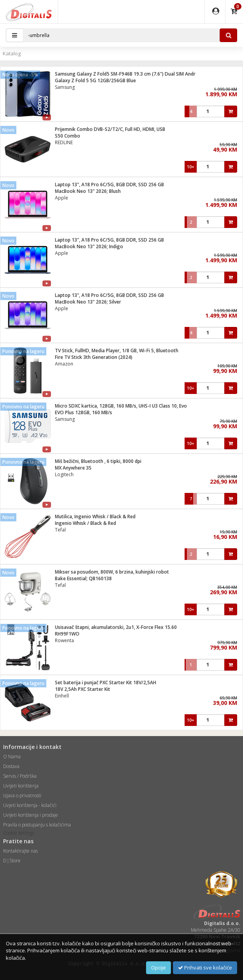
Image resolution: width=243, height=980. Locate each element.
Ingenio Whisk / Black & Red (85, 523)
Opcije (158, 968)
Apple (62, 198)
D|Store (12, 861)
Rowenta (64, 640)
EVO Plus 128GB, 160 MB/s (84, 412)
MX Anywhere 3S (73, 468)
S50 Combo (68, 136)
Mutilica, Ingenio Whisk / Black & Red (95, 516)
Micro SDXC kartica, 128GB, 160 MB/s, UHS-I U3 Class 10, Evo (121, 406)
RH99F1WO (67, 634)
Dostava (11, 766)
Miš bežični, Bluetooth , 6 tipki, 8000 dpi (98, 461)
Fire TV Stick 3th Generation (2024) (94, 357)
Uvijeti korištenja (21, 786)
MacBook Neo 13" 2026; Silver (88, 302)
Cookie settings (19, 833)
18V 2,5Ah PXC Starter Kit (83, 689)
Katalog (12, 53)
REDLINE (64, 142)
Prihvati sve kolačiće (205, 968)
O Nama (12, 757)
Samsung (65, 87)
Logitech (64, 474)
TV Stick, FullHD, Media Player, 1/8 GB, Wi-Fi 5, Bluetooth (117, 351)
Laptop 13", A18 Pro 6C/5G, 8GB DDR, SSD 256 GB (109, 185)
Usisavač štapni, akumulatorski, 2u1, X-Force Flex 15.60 (116, 627)
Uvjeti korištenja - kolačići (30, 805)
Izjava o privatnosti (22, 795)
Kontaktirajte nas (20, 851)
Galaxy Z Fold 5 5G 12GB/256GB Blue (95, 80)
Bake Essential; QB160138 (83, 578)
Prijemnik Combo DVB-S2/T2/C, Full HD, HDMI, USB (110, 129)
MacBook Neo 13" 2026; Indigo (89, 246)
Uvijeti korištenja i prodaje (31, 815)
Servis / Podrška (20, 776)
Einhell (62, 696)
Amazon (64, 364)
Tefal (60, 530)
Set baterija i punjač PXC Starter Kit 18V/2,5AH (106, 682)
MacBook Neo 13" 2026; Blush (88, 191)
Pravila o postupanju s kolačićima (37, 825)
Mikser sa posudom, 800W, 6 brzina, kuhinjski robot (112, 572)
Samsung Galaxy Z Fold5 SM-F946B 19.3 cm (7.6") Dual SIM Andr (125, 74)
